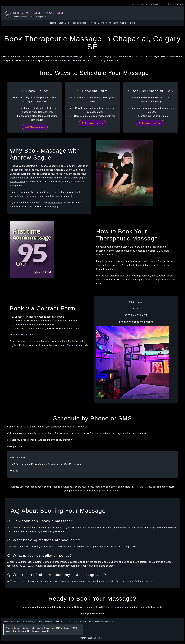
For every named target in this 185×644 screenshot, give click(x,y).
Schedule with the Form (22, 335)
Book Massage (80, 23)
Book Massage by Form (92, 123)
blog (55, 207)
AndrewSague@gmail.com (157, 4)
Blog (132, 23)
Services (102, 23)
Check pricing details (77, 345)
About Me (113, 23)
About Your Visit (86, 622)
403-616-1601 (138, 4)
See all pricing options (118, 607)
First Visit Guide (143, 487)
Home (53, 23)
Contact (124, 23)
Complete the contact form (28, 325)
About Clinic (64, 23)
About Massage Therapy (105, 622)
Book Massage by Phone (150, 123)
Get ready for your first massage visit (135, 581)
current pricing (56, 203)
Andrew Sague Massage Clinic (73, 56)
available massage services (24, 196)
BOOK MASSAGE (177, 4)
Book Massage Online (35, 127)
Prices (93, 23)
